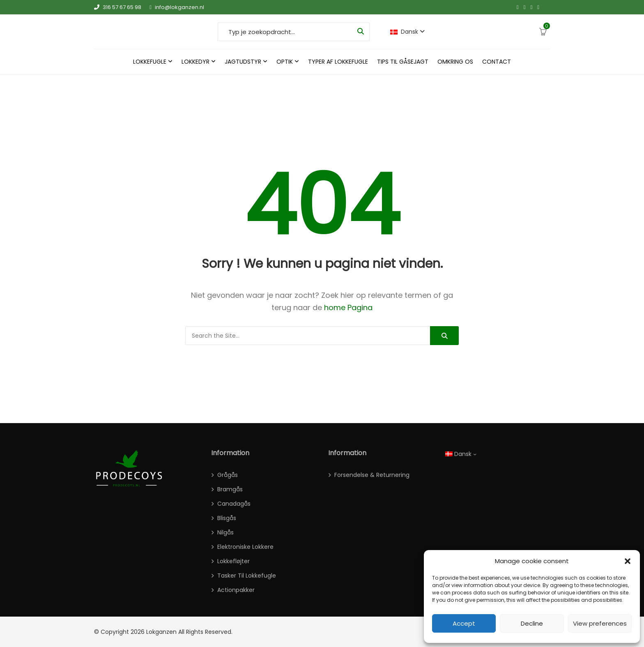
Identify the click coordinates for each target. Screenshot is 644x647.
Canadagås (234, 504)
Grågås (228, 475)
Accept (464, 623)
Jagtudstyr (243, 62)
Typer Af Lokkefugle (338, 62)
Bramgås (230, 489)
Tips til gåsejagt (403, 62)
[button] (628, 561)
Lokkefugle (150, 62)
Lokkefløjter (233, 561)
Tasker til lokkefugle (247, 576)
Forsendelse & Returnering (372, 475)
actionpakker (236, 590)
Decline (532, 623)
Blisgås (227, 518)
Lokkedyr (195, 62)
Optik (285, 62)
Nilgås (225, 532)
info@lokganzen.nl (177, 7)
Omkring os (455, 62)
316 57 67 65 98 (118, 7)
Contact (497, 62)
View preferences (600, 623)
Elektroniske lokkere (245, 547)
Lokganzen (161, 632)
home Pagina (348, 307)
